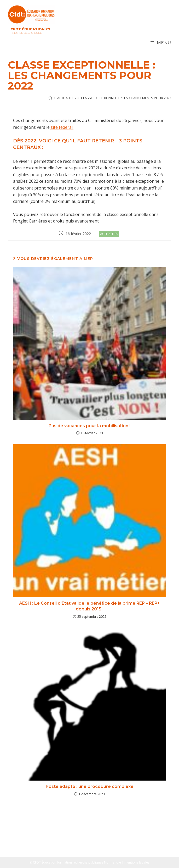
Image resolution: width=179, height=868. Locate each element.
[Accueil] (50, 98)
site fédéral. (62, 127)
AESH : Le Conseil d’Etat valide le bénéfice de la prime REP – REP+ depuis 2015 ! (90, 606)
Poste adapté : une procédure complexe (90, 786)
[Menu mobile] (161, 43)
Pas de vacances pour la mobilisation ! (90, 426)
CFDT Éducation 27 (30, 29)
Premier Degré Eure (26, 33)
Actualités (109, 234)
